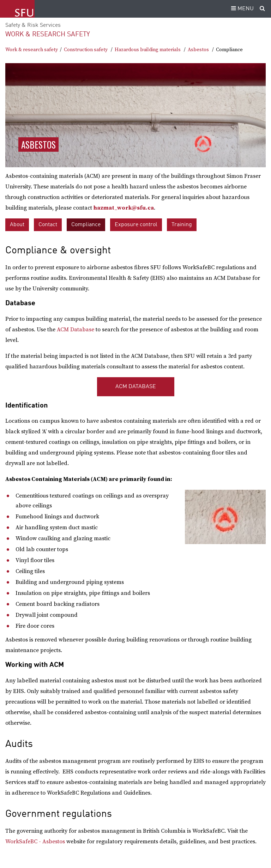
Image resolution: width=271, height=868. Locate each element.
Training (182, 225)
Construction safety (86, 50)
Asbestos (198, 50)
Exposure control (136, 225)
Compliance (86, 225)
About (17, 225)
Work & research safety (48, 34)
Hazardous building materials (148, 50)
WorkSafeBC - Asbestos (35, 842)
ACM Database (76, 330)
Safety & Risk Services (33, 25)
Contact (48, 225)
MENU (241, 9)
